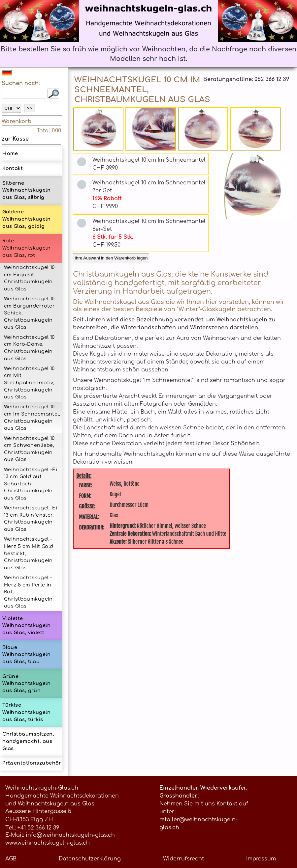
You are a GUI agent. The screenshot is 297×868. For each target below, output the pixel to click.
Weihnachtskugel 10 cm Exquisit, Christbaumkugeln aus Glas (29, 278)
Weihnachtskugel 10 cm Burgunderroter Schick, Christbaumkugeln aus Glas (29, 313)
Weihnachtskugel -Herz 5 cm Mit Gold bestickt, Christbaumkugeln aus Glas (29, 553)
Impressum (261, 859)
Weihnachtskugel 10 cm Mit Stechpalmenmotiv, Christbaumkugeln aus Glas (29, 383)
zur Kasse (15, 139)
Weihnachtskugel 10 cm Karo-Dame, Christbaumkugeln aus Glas (29, 348)
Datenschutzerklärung (90, 859)
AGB (11, 859)
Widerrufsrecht (183, 859)
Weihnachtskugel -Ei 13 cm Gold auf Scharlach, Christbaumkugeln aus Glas (31, 484)
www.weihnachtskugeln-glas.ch (48, 843)
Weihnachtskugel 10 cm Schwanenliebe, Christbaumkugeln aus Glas (29, 449)
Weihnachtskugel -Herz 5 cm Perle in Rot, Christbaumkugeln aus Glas (28, 592)
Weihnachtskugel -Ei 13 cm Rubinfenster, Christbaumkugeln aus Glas (31, 518)
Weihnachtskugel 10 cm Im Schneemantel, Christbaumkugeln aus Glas (32, 417)
